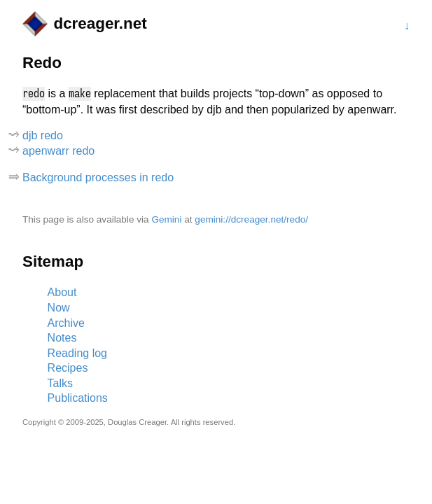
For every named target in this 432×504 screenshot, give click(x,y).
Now (59, 308)
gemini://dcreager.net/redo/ (251, 219)
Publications (78, 398)
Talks (60, 383)
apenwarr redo (58, 151)
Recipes (68, 368)
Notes (62, 338)
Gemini (166, 219)
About (62, 292)
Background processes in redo (98, 177)
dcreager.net (100, 23)
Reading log (77, 353)
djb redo (43, 135)
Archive (66, 323)
